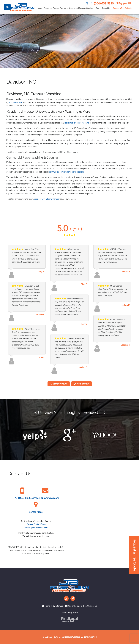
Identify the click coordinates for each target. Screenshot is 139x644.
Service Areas (36, 512)
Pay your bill (123, 4)
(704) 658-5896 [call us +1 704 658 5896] (104, 4)
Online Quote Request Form (36, 528)
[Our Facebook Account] (91, 3)
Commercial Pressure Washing (82, 9)
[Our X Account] (87, 3)
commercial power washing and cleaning (67, 172)
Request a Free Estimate (122, 8)
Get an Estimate (74, 606)
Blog (98, 8)
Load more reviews (59, 384)
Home (39, 8)
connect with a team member (47, 199)
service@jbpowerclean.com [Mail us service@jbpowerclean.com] (45, 498)
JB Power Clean (16, 102)
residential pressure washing (77, 123)
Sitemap (58, 606)
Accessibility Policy (70, 613)
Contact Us (107, 9)
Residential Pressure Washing (56, 9)
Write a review (82, 384)
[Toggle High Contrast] (7, 7)
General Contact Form (36, 524)
